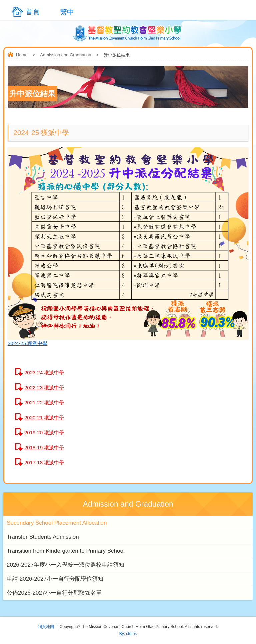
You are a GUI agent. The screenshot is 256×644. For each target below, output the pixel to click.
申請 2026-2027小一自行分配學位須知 (55, 579)
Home (22, 55)
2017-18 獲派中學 (44, 462)
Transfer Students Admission (43, 537)
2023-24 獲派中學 (44, 372)
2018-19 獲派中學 (44, 447)
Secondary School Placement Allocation (57, 523)
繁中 (67, 12)
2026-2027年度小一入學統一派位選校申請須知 (65, 565)
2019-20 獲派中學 (44, 432)
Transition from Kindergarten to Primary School (66, 551)
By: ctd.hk (128, 634)
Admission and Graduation (65, 55)
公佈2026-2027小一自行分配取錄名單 (54, 593)
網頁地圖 (46, 627)
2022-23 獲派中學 (44, 387)
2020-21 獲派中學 (44, 417)
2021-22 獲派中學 (44, 402)
